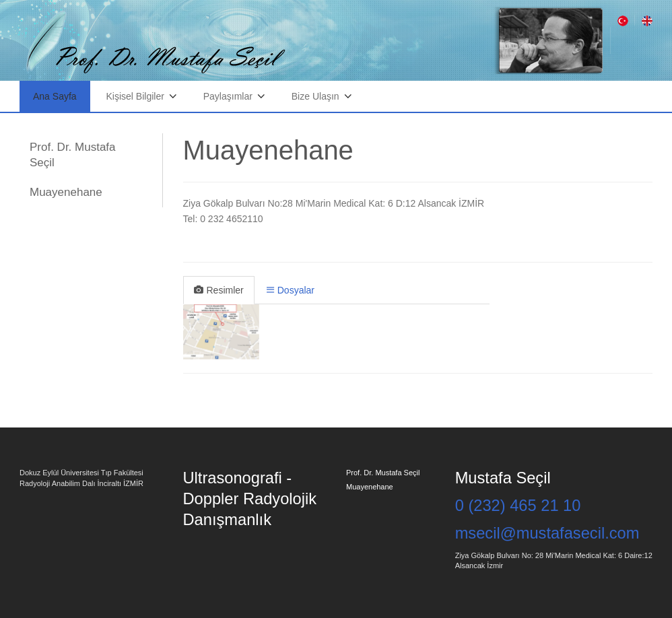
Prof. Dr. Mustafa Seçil (73, 154)
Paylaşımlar (228, 96)
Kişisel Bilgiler (135, 96)
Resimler (219, 290)
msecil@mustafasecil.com (547, 533)
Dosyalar (291, 290)
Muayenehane (66, 192)
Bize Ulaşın (315, 96)
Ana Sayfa (55, 96)
